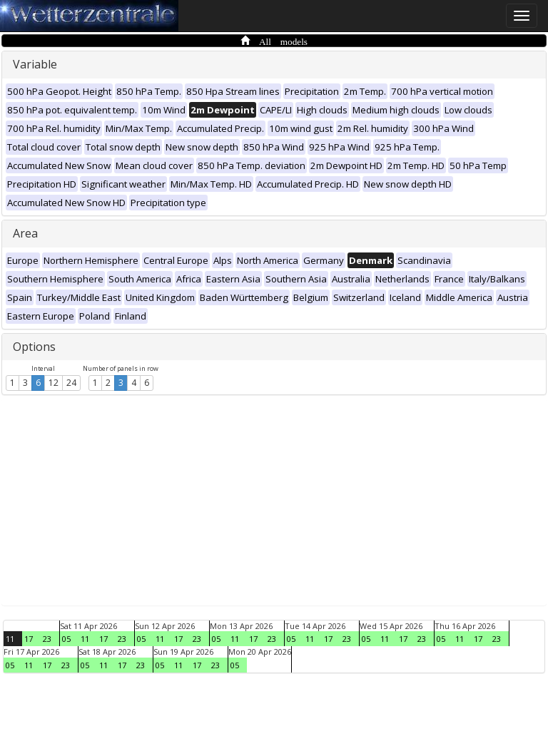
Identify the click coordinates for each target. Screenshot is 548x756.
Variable (35, 64)
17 (29, 639)
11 (10, 639)
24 (71, 383)
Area (25, 233)
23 (47, 639)
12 (54, 383)
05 (66, 639)
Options (34, 347)
